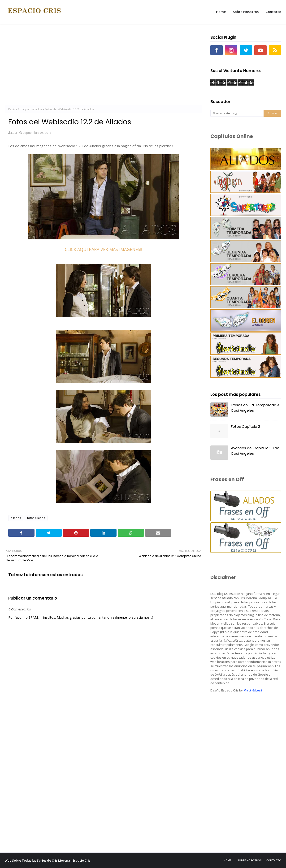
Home (227, 860)
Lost (14, 133)
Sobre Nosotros (249, 860)
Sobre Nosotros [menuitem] (246, 12)
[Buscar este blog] (237, 113)
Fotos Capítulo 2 (245, 426)
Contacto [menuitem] (273, 12)
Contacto (274, 860)
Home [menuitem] (221, 12)
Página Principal (19, 109)
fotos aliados (36, 518)
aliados (37, 109)
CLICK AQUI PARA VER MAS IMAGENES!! (103, 249)
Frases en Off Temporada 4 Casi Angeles (255, 408)
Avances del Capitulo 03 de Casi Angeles (255, 451)
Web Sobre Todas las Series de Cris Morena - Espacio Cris (48, 860)
